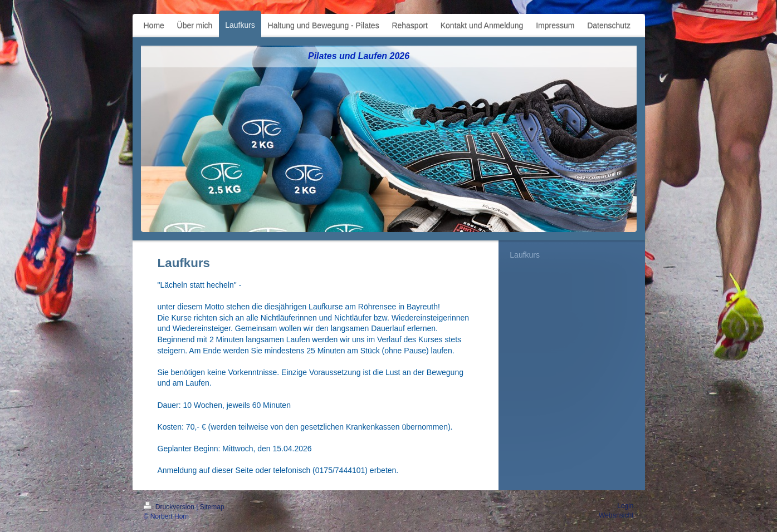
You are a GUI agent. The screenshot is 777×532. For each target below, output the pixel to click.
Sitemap (212, 507)
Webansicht (616, 515)
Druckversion (170, 507)
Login (625, 506)
